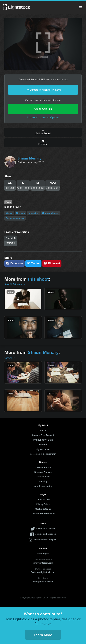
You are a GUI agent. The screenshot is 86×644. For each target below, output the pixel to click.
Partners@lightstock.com (43, 572)
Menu (80, 7)
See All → (10, 358)
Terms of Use (43, 499)
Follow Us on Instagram (46, 539)
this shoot (38, 279)
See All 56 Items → (15, 284)
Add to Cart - (43, 109)
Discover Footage (43, 472)
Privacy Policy (43, 504)
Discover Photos (43, 467)
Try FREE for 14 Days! (43, 440)
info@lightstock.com (43, 563)
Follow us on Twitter (46, 528)
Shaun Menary (29, 158)
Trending (43, 481)
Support (43, 444)
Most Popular (43, 477)
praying (33, 213)
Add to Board (43, 132)
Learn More (43, 635)
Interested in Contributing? (43, 454)
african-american (15, 218)
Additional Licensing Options (43, 117)
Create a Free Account (43, 435)
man (9, 213)
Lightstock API (43, 449)
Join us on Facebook (46, 534)
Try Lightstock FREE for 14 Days (43, 90)
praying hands (50, 213)
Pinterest (52, 263)
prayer (21, 213)
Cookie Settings (43, 509)
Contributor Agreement (43, 514)
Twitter (33, 263)
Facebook (14, 263)
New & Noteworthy (43, 486)
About (43, 430)
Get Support (43, 553)
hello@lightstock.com (43, 582)
